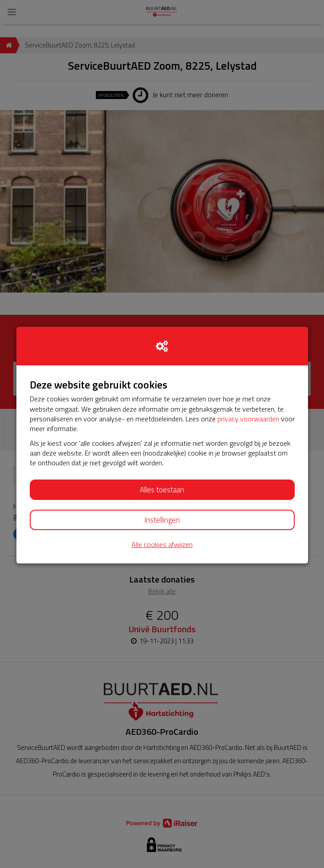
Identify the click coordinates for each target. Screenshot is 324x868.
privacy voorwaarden (248, 419)
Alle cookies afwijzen (162, 545)
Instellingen (162, 520)
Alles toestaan (162, 490)
